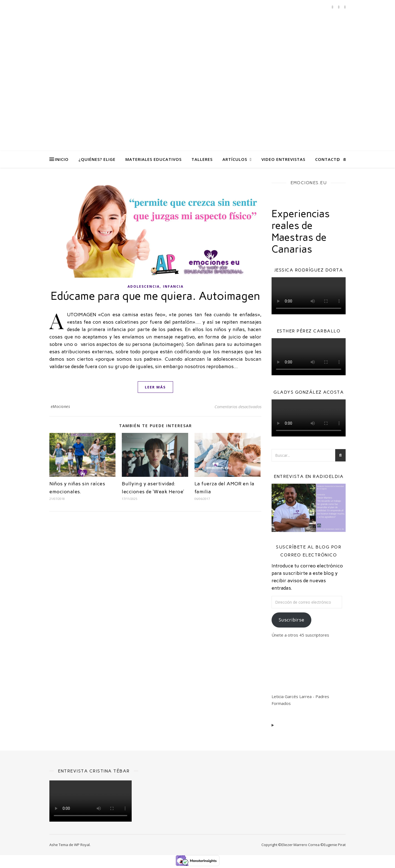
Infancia (173, 286)
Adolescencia (144, 286)
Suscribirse (291, 620)
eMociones (60, 406)
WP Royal (82, 845)
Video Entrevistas (283, 159)
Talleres (202, 159)
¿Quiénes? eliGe (97, 159)
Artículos (235, 159)
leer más (155, 387)
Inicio (62, 159)
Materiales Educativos (153, 159)
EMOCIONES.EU (309, 183)
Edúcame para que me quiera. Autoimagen (156, 296)
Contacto (328, 159)
